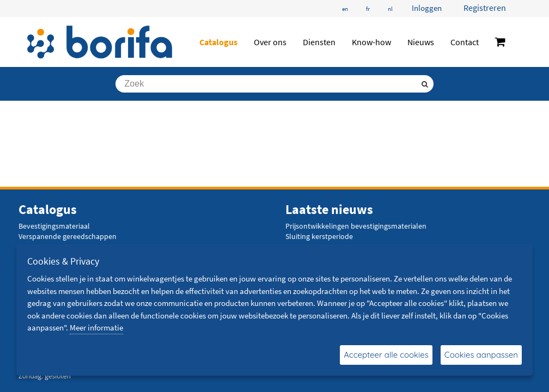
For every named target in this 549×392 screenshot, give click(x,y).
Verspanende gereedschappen (68, 236)
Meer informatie (96, 327)
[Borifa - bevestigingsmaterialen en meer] (100, 42)
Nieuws (421, 42)
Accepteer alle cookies (386, 355)
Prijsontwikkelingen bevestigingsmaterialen (356, 226)
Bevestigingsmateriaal (54, 226)
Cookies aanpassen (481, 355)
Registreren (485, 8)
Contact (465, 42)
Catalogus (218, 42)
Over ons (270, 42)
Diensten (319, 42)
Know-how (371, 42)
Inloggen (427, 8)
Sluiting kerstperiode (319, 236)
